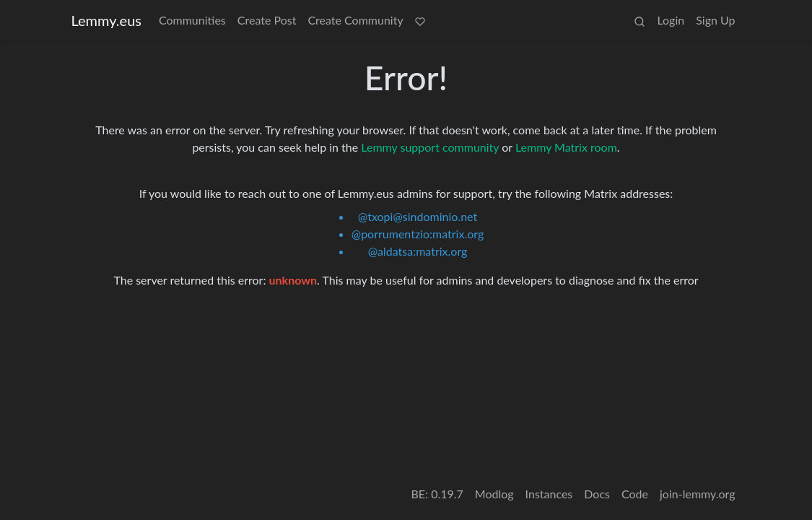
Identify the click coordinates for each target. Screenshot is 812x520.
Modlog (494, 494)
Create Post (267, 20)
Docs (597, 494)
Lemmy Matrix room (566, 147)
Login (671, 20)
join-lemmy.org (697, 494)
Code (635, 494)
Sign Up (715, 20)
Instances (549, 494)
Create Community (355, 20)
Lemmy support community (430, 147)
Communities (192, 20)
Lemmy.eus (106, 20)
